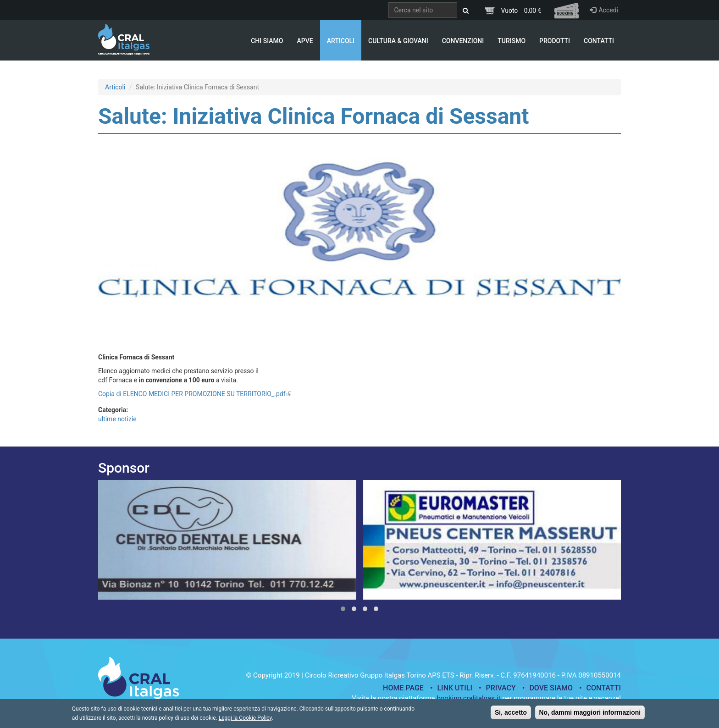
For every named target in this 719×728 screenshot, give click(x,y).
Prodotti (555, 41)
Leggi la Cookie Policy (245, 721)
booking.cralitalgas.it (468, 698)
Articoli (341, 41)
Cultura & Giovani (398, 41)
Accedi (604, 10)
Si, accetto (511, 715)
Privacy (501, 688)
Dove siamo (551, 688)
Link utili (455, 688)
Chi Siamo (267, 41)
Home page (403, 688)
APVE (305, 41)
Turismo (512, 41)
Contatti (599, 41)
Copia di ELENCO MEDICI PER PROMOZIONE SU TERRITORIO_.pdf (195, 394)
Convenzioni (463, 41)
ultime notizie (117, 419)
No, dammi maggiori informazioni (590, 715)
